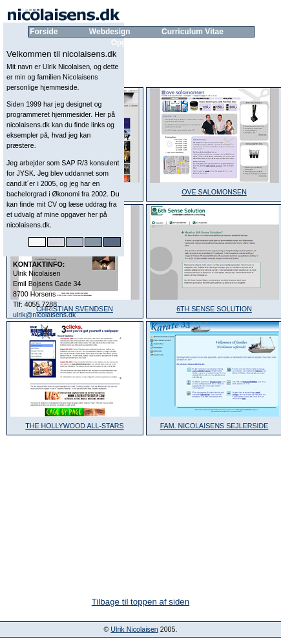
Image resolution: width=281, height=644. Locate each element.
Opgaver (127, 43)
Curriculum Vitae (193, 32)
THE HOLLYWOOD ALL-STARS (74, 426)
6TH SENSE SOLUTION (214, 309)
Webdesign (110, 32)
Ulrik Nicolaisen (134, 629)
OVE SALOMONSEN (214, 192)
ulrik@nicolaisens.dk (44, 315)
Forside (44, 32)
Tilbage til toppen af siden (140, 602)
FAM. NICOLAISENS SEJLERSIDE (214, 426)
